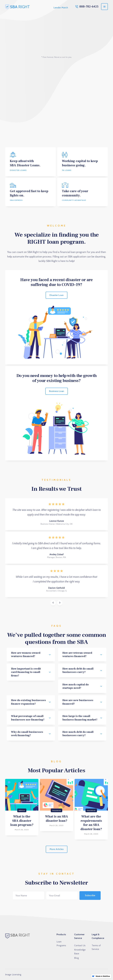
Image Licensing (13, 974)
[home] (20, 7)
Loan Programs (61, 944)
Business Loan (57, 391)
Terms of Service (96, 947)
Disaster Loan (56, 295)
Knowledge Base (80, 952)
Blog (76, 958)
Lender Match (61, 8)
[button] (104, 7)
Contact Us (80, 945)
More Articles (57, 849)
